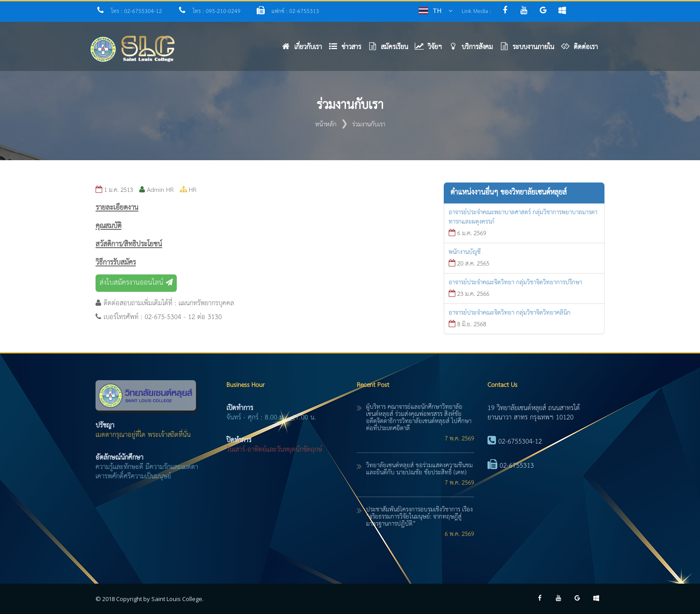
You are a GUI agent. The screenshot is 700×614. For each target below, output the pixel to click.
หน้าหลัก (326, 124)
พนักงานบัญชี (465, 252)
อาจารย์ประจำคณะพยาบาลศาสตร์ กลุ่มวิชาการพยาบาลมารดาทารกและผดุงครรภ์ (523, 217)
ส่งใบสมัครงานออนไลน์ (136, 283)
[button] (348, 49)
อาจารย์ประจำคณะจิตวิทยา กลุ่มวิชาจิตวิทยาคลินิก (510, 313)
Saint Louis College (177, 599)
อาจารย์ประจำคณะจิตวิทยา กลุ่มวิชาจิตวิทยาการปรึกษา (515, 282)
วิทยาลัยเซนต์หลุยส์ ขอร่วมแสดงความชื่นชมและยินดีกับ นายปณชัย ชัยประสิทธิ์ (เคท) (419, 469)
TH (437, 10)
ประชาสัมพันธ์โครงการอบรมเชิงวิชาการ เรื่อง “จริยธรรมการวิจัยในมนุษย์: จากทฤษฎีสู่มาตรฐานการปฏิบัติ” (419, 517)
